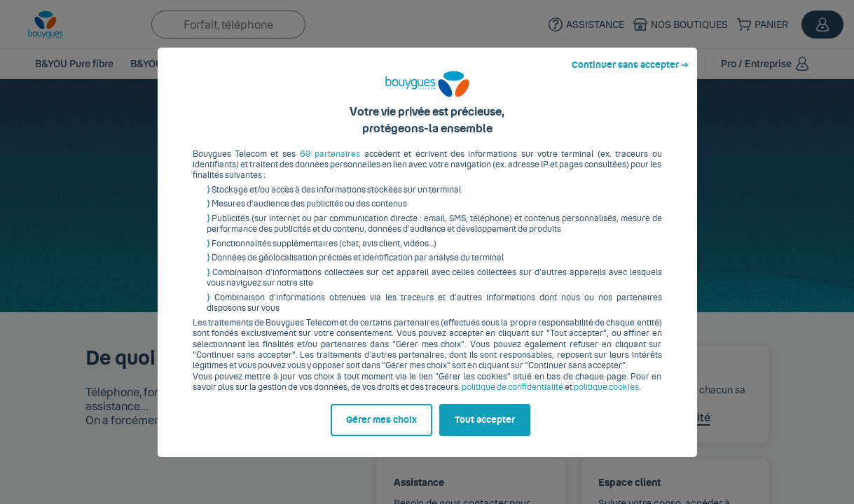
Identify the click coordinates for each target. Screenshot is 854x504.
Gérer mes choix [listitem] (381, 430)
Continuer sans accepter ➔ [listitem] (630, 76)
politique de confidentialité (512, 398)
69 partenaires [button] (330, 164)
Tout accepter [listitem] (485, 430)
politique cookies (606, 398)
